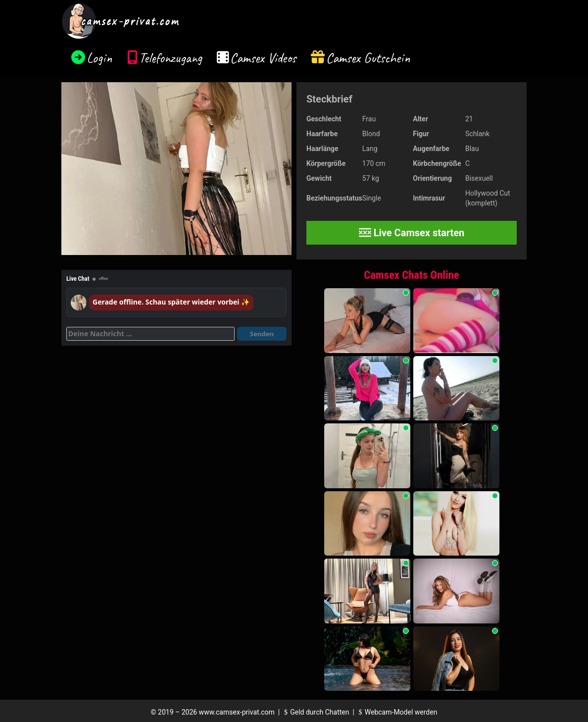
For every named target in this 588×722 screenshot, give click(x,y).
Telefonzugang (171, 58)
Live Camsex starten (412, 233)
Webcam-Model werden (396, 712)
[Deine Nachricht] (150, 334)
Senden (262, 334)
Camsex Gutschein (368, 58)
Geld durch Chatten (316, 712)
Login (99, 58)
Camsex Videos (263, 58)
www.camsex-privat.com (237, 712)
